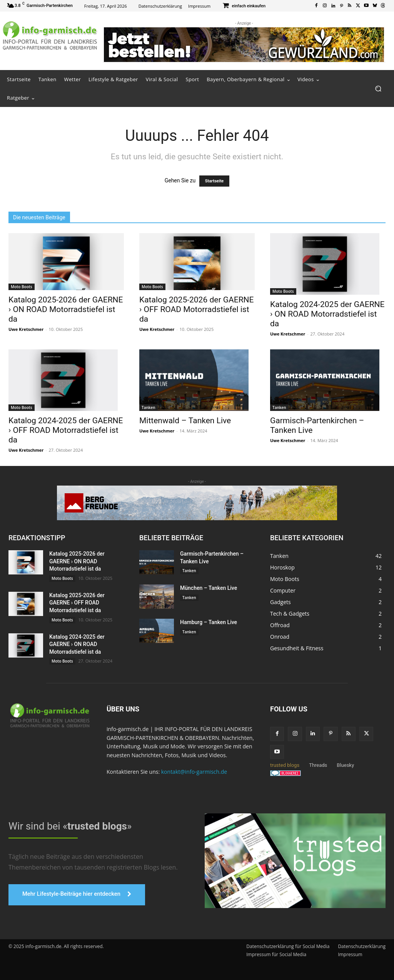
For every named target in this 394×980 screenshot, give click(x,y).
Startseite (215, 181)
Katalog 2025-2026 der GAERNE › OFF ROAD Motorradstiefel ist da (197, 309)
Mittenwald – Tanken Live (185, 421)
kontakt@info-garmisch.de (194, 772)
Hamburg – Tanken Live (209, 622)
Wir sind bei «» (70, 826)
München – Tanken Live (209, 588)
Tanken (149, 407)
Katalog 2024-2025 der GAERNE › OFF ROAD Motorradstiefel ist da (66, 430)
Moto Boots (22, 287)
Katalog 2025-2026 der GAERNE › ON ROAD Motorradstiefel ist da (66, 309)
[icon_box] (244, 6)
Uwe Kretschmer (26, 329)
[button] (378, 89)
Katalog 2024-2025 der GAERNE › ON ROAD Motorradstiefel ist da (327, 314)
